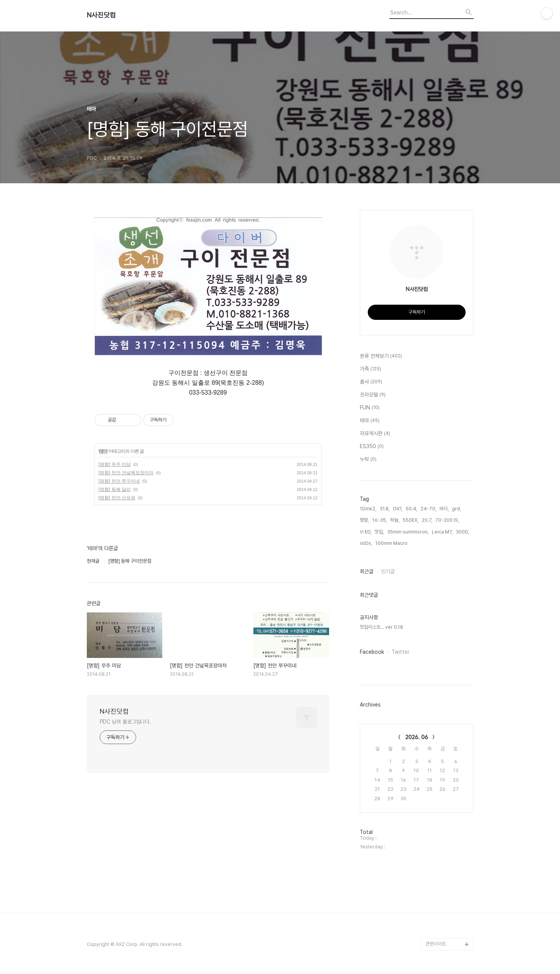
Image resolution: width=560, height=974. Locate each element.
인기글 (388, 571)
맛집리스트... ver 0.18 (381, 627)
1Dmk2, (368, 509)
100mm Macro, (392, 543)
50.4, (412, 509)
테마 (103, 451)
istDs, (366, 543)
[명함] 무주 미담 (115, 464)
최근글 (367, 571)
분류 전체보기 (381, 356)
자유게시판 (375, 434)
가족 (370, 369)
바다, (444, 509)
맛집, (379, 532)
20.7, (427, 520)
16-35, (380, 520)
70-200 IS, (447, 520)
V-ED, (366, 532)
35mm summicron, (408, 532)
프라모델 (373, 395)
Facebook (372, 652)
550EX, (411, 520)
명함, (365, 520)
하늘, (395, 520)
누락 (368, 459)
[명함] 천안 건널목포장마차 (126, 473)
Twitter (401, 652)
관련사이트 (436, 944)
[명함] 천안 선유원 (117, 498)
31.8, (385, 509)
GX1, (398, 509)
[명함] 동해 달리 (115, 489)
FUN (370, 408)
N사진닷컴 (101, 15)
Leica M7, (442, 532)
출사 (371, 382)
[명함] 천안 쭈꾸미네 (119, 481)
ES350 (372, 447)
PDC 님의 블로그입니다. (125, 722)
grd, (456, 509)
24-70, (428, 509)
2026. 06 (417, 737)
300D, (462, 532)
